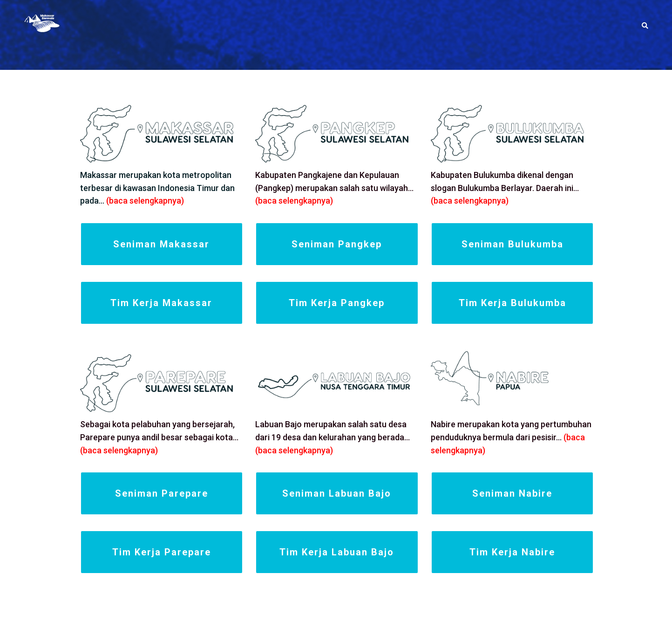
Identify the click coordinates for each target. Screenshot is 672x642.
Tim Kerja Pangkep (337, 303)
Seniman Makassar (161, 244)
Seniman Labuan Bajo (337, 493)
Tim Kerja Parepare (162, 552)
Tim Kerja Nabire (512, 552)
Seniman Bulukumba (512, 244)
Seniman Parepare (162, 493)
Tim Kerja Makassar (161, 303)
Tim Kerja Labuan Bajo (337, 552)
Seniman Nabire (512, 493)
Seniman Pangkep (337, 244)
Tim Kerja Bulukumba (512, 303)
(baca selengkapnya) (145, 201)
